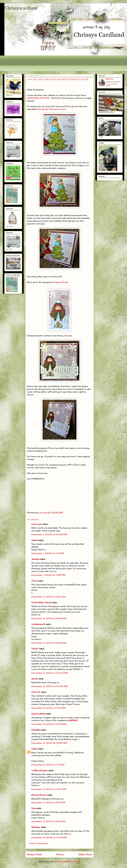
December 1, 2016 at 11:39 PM (48, 575)
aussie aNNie (38, 714)
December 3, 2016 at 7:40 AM (49, 789)
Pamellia (36, 730)
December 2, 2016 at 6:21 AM (48, 597)
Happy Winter (61, 282)
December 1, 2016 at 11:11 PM (48, 553)
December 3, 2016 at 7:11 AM (48, 765)
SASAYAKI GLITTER (38, 98)
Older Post (85, 854)
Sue (33, 808)
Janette (35, 559)
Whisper (36, 827)
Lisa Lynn (37, 524)
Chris (34, 581)
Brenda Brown (39, 795)
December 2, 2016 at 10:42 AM (50, 686)
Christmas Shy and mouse (52, 109)
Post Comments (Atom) (67, 861)
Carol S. (36, 692)
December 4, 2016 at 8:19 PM (48, 802)
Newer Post (34, 854)
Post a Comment (39, 843)
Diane (34, 749)
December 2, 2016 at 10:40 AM (50, 673)
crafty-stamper (40, 770)
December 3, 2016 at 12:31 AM (49, 724)
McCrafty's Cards (41, 602)
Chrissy (111, 79)
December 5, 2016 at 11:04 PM (49, 838)
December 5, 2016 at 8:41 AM (48, 821)
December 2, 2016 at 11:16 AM (49, 708)
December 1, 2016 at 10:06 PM (49, 534)
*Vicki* (35, 649)
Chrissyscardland (21, 8)
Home (60, 854)
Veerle (35, 540)
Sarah (35, 679)
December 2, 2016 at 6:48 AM (49, 618)
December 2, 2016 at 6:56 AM (49, 643)
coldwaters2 (38, 624)
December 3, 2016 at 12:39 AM (49, 743)
